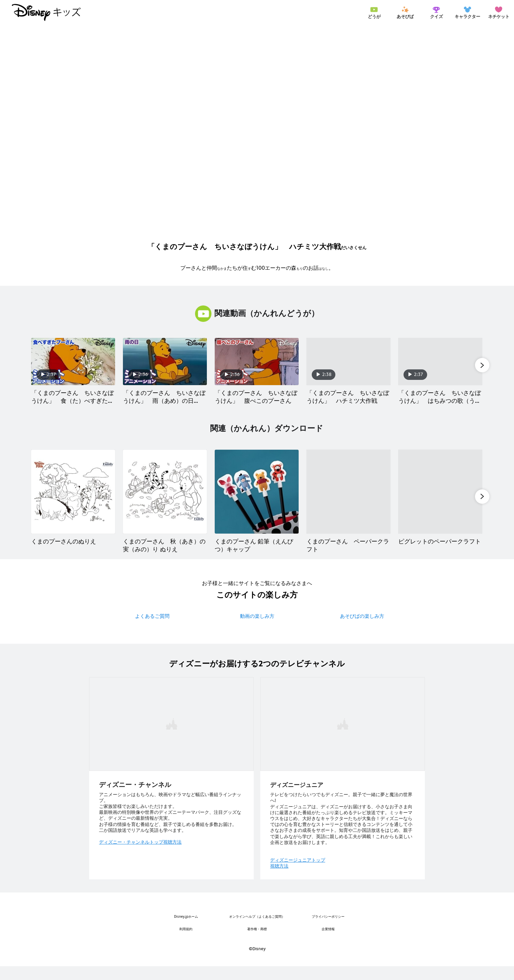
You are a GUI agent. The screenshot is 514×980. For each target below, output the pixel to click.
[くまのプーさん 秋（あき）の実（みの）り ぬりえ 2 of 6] (165, 499)
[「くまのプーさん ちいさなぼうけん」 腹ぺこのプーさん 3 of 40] (257, 362)
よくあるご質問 (152, 630)
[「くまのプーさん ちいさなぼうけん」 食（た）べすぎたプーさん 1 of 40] (73, 362)
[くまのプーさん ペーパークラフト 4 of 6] (348, 499)
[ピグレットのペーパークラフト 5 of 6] (440, 499)
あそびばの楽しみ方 (362, 630)
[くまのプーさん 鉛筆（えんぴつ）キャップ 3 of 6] (257, 499)
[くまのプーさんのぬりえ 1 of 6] (73, 499)
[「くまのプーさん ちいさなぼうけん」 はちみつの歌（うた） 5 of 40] (440, 362)
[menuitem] (374, 12)
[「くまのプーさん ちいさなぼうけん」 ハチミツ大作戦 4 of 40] (348, 362)
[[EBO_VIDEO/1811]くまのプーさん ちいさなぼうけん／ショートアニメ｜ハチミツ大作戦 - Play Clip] (257, 132)
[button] (482, 365)
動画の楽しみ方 (257, 630)
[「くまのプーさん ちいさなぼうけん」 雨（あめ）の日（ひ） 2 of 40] (165, 362)
